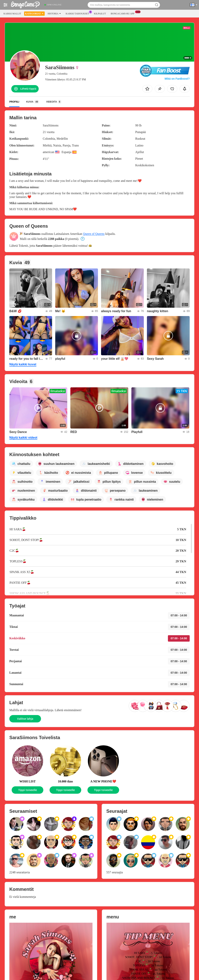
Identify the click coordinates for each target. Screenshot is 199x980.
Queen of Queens (94, 234)
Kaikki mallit (12, 14)
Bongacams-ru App (124, 13)
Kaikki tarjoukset (78, 13)
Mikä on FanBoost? (177, 79)
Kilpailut (100, 14)
